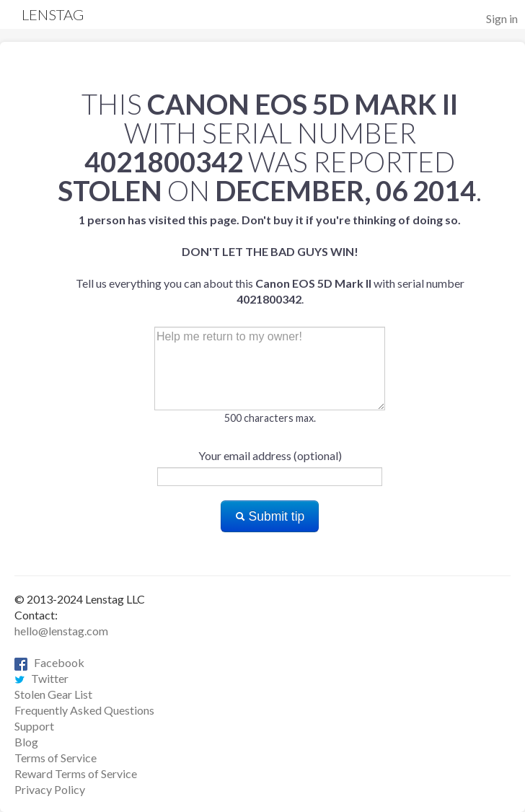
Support (34, 726)
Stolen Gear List (53, 694)
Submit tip (270, 516)
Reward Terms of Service (76, 773)
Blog (26, 742)
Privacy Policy (50, 789)
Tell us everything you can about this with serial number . (270, 259)
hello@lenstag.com (61, 631)
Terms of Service (56, 758)
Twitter (41, 678)
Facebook (49, 662)
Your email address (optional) (270, 455)
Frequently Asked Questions (84, 710)
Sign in (502, 18)
